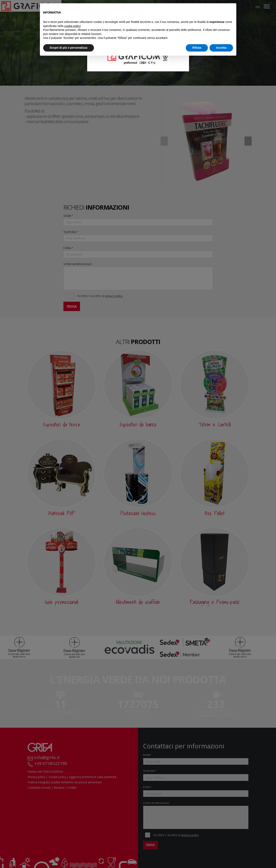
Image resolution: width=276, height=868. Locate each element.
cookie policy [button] (72, 26)
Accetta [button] (221, 48)
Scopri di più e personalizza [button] (69, 48)
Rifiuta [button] (197, 48)
